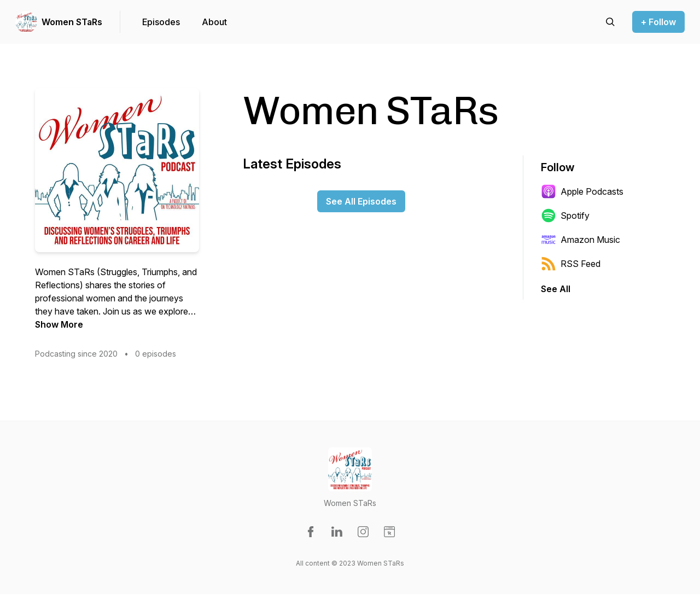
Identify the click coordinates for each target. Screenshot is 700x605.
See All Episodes (361, 201)
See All (556, 289)
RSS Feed (571, 264)
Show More (59, 324)
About (214, 22)
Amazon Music (581, 240)
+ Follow (658, 22)
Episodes (161, 22)
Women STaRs (72, 22)
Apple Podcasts (582, 191)
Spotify (565, 216)
